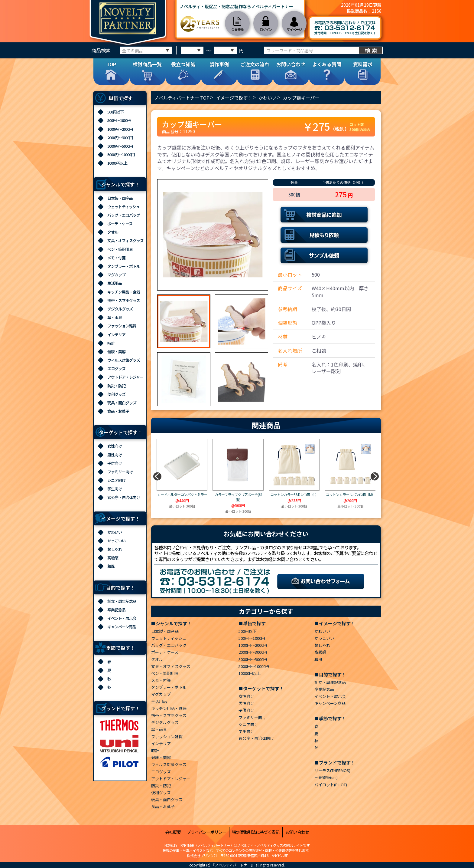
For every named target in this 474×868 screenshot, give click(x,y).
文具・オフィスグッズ (125, 240)
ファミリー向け (120, 472)
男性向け (115, 455)
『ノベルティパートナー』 (233, 865)
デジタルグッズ (120, 309)
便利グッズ (116, 394)
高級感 (113, 558)
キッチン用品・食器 (124, 292)
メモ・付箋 (116, 258)
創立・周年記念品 (122, 601)
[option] (213, 235)
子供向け (115, 463)
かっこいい (116, 541)
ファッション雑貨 (122, 326)
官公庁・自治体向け (124, 497)
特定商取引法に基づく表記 (256, 832)
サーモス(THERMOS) (332, 770)
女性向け (115, 446)
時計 (111, 343)
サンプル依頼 (324, 255)
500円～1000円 (119, 120)
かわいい (115, 532)
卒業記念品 (116, 610)
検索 (372, 50)
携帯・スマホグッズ (124, 300)
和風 (111, 566)
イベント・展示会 (122, 618)
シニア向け (116, 480)
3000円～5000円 (120, 146)
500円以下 (115, 112)
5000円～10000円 (121, 155)
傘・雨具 (115, 317)
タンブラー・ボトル (124, 266)
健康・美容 (116, 352)
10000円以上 (117, 163)
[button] (375, 476)
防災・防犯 (116, 386)
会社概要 (173, 832)
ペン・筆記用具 (120, 249)
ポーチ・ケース (120, 224)
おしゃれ (115, 549)
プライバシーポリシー (206, 832)
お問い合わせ (297, 832)
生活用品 (115, 283)
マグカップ (116, 275)
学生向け (115, 489)
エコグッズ (116, 368)
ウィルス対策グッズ (124, 360)
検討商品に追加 (324, 215)
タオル (113, 232)
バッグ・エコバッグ (124, 215)
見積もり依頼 (324, 235)
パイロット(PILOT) (331, 785)
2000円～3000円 (120, 138)
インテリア (116, 335)
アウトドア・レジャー (125, 377)
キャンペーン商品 (122, 627)
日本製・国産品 (120, 198)
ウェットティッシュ (123, 207)
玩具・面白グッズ (122, 403)
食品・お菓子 (118, 411)
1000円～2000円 (120, 129)
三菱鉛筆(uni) (326, 777)
